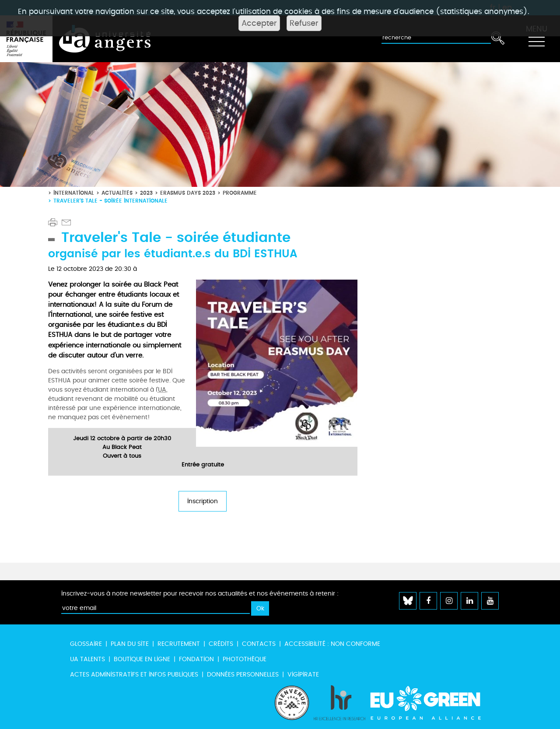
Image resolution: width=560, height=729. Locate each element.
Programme (240, 193)
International (74, 193)
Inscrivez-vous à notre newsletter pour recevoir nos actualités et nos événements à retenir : (200, 594)
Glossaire (86, 644)
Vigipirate (303, 675)
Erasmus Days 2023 (188, 193)
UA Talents (87, 659)
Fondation (196, 659)
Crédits (221, 644)
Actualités (117, 193)
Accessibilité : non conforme (332, 644)
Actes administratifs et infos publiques (134, 675)
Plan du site (130, 644)
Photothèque (245, 659)
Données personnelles (243, 675)
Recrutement (179, 644)
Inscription (203, 501)
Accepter (259, 23)
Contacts (259, 644)
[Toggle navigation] (536, 39)
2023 (146, 193)
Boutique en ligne (142, 659)
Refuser (304, 23)
